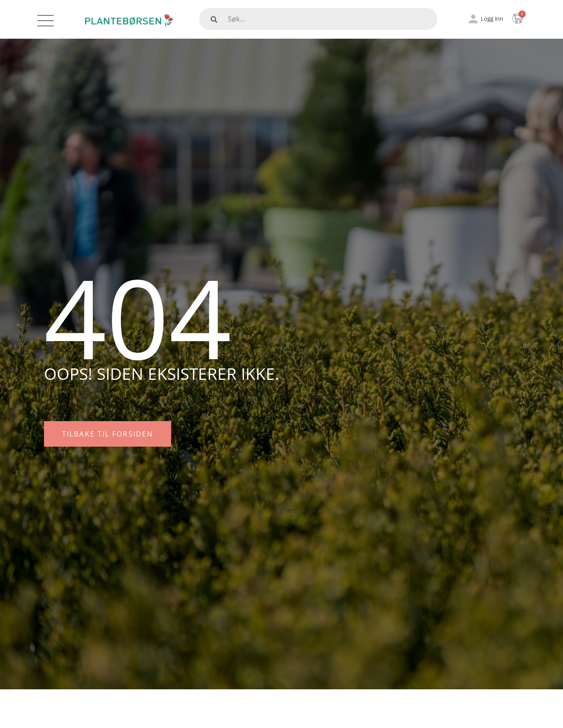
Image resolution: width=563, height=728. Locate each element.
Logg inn (492, 18)
